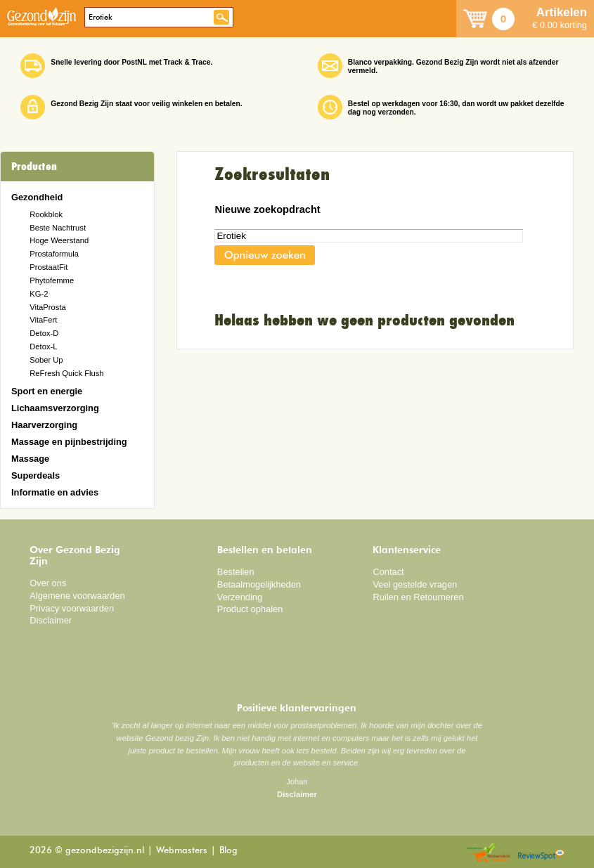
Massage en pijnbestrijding (69, 442)
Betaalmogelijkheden (259, 584)
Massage (30, 459)
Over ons (48, 583)
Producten (34, 167)
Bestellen (236, 572)
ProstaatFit (49, 267)
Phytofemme (52, 280)
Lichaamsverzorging (55, 408)
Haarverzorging (44, 425)
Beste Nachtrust (58, 228)
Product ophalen (250, 609)
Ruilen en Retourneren (418, 597)
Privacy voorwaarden (72, 608)
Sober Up (46, 360)
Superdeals (35, 475)
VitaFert (43, 320)
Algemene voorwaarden (77, 596)
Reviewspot (541, 854)
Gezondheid (37, 197)
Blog (228, 851)
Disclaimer (51, 620)
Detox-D (44, 333)
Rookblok (46, 214)
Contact (388, 572)
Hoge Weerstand (59, 240)
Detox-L (43, 346)
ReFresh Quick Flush (66, 373)
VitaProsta (48, 307)
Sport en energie (47, 391)
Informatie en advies (55, 492)
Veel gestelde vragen (415, 584)
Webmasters (182, 851)
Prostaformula (54, 254)
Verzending (240, 597)
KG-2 (39, 294)
